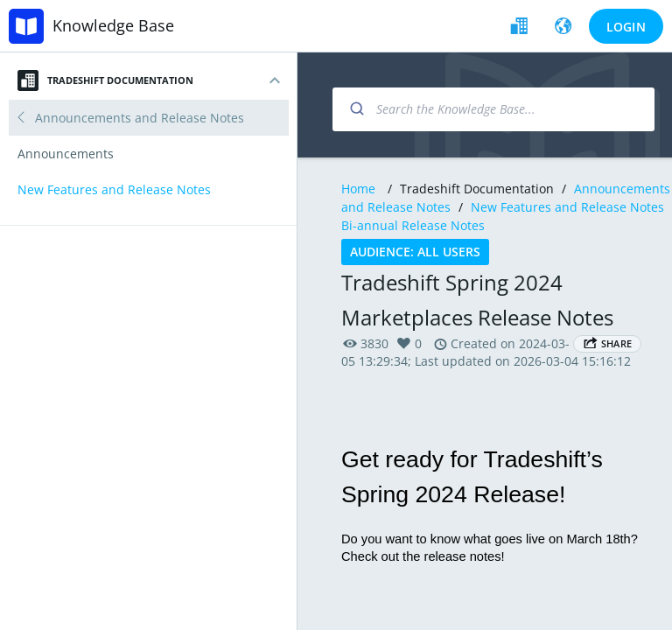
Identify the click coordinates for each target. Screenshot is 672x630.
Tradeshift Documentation (105, 80)
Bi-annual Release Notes (413, 225)
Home (358, 189)
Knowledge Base (113, 25)
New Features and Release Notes (569, 207)
